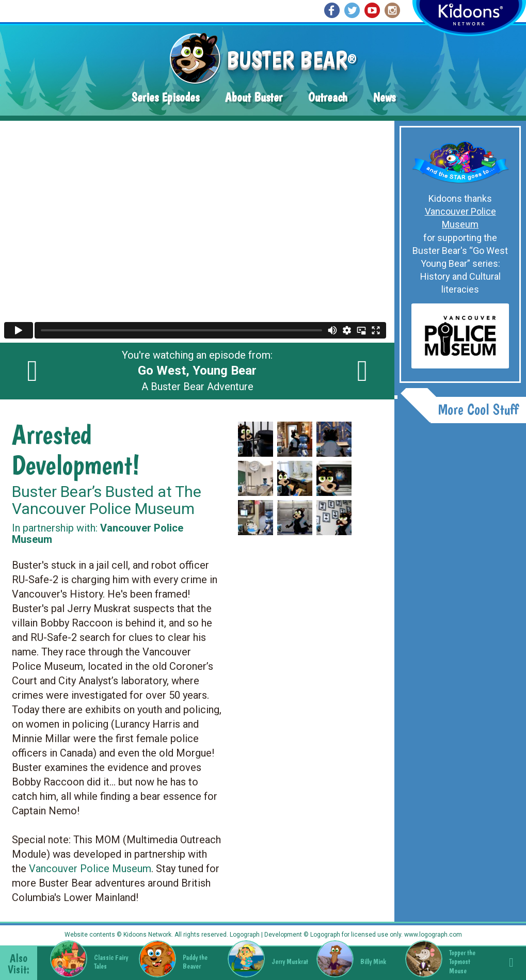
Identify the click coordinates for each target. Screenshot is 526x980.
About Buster (254, 97)
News (384, 97)
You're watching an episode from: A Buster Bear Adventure (197, 371)
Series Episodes (165, 97)
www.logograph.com (432, 935)
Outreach (328, 97)
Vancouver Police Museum (90, 869)
